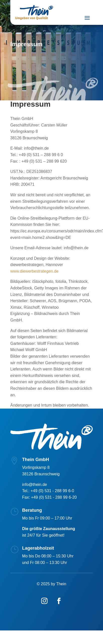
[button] (9, 635)
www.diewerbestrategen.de (34, 271)
